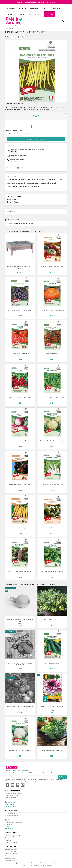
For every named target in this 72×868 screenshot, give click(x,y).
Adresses (8, 840)
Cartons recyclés (10, 798)
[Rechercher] (36, 28)
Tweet (18, 37)
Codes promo (9, 804)
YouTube (13, 785)
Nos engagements (12, 790)
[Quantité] (19, 126)
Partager (13, 37)
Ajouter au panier (36, 139)
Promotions (9, 824)
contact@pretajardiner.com (14, 860)
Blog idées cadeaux (11, 806)
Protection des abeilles (12, 796)
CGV (7, 818)
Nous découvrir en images (13, 822)
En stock (9, 202)
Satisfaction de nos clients (13, 793)
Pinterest (23, 37)
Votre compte (11, 833)
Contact (8, 826)
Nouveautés (9, 800)
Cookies (8, 820)
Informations (11, 847)
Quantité (10, 124)
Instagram (23, 785)
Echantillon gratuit (11, 802)
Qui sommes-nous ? (12, 814)
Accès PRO (12, 767)
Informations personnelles (13, 836)
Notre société (11, 811)
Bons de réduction (11, 842)
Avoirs (7, 838)
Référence (10, 199)
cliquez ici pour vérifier (50, 863)
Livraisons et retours (12, 816)
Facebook (8, 785)
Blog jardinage (10, 829)
